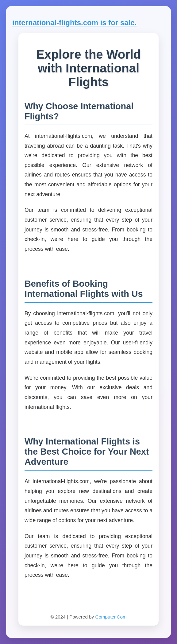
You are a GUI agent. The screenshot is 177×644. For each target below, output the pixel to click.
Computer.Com (111, 617)
